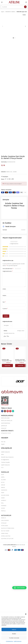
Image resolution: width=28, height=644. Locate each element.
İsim (4, 389)
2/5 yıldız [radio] (17, 356)
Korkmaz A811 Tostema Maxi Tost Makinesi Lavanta (7, 551)
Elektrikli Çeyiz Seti (22, 12)
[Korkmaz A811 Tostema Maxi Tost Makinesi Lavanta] (7, 492)
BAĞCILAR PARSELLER (7, 611)
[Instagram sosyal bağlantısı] (5, 601)
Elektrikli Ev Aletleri (10, 12)
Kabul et (14, 630)
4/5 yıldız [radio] (19, 356)
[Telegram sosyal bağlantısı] (13, 267)
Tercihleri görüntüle (14, 638)
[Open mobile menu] (2, 2)
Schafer (15, 259)
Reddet (14, 634)
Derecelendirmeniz (8, 356)
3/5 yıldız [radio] (18, 356)
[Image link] (12, 582)
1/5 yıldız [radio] (15, 356)
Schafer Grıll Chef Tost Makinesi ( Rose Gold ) (20, 448)
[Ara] (14, 7)
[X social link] (7, 267)
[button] (26, 614)
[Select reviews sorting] (8, 413)
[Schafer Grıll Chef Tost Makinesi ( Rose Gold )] (21, 440)
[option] (13, 125)
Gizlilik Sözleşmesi (18, 641)
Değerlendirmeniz (8, 359)
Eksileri (4, 383)
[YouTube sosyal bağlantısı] (8, 601)
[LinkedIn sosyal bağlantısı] (11, 267)
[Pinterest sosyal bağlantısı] (9, 267)
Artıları (4, 376)
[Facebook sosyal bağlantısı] (5, 267)
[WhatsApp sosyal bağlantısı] (13, 601)
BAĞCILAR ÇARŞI (5, 608)
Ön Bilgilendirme (9, 641)
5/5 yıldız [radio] (20, 356)
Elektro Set (9, 259)
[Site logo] (14, 2)
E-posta (5, 396)
